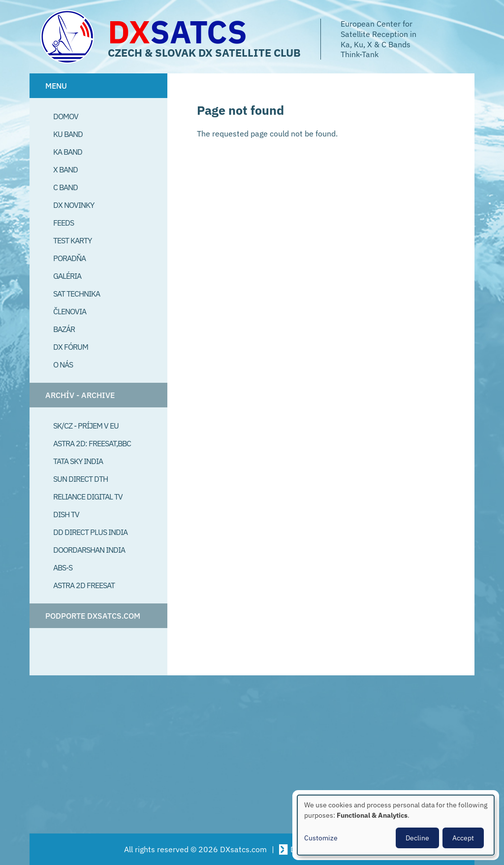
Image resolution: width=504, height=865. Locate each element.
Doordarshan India (89, 550)
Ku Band (68, 134)
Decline (417, 838)
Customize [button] (321, 838)
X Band (65, 169)
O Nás (63, 365)
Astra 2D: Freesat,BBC (92, 443)
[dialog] (396, 825)
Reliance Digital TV (88, 497)
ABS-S (63, 567)
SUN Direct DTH (80, 479)
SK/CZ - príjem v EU (86, 426)
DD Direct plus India (90, 532)
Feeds (63, 223)
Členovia (70, 311)
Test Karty (72, 240)
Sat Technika (77, 294)
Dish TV (66, 514)
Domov (66, 116)
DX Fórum (71, 347)
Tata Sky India (78, 461)
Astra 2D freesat (84, 585)
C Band (65, 187)
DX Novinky (74, 205)
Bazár (64, 329)
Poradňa (69, 258)
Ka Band (68, 152)
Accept (463, 838)
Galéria (67, 276)
